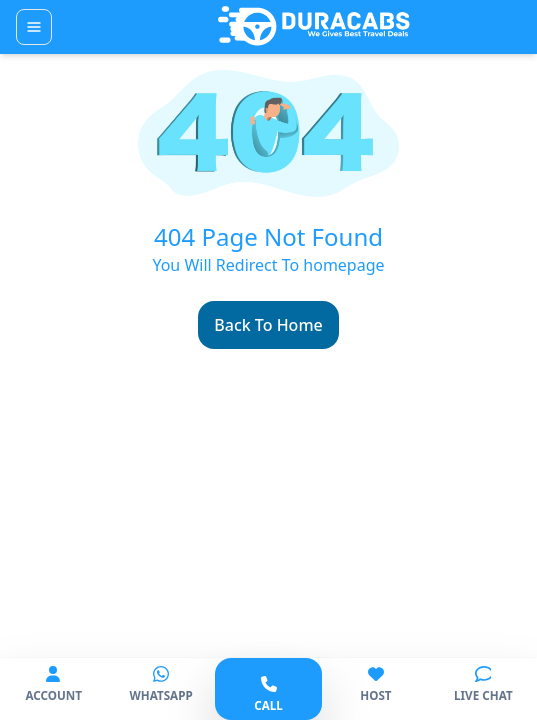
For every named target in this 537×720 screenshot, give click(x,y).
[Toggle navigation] (34, 27)
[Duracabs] (314, 27)
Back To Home (268, 325)
